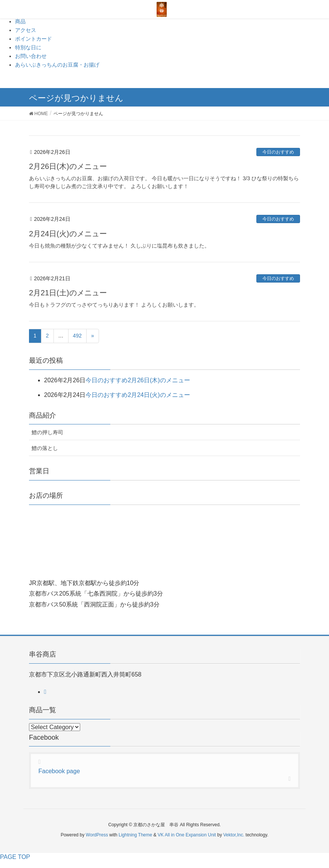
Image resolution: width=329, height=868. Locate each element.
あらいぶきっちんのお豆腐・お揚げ (57, 65)
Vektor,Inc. (234, 835)
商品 (20, 21)
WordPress (97, 835)
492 (77, 336)
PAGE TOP (15, 857)
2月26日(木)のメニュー (68, 166)
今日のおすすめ (278, 152)
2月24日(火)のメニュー (68, 234)
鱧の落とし (45, 448)
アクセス (26, 30)
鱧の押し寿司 (47, 432)
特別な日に (28, 47)
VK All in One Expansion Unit (187, 835)
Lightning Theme (135, 835)
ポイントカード (34, 39)
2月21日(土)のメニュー (68, 293)
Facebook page (59, 771)
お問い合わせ (31, 56)
